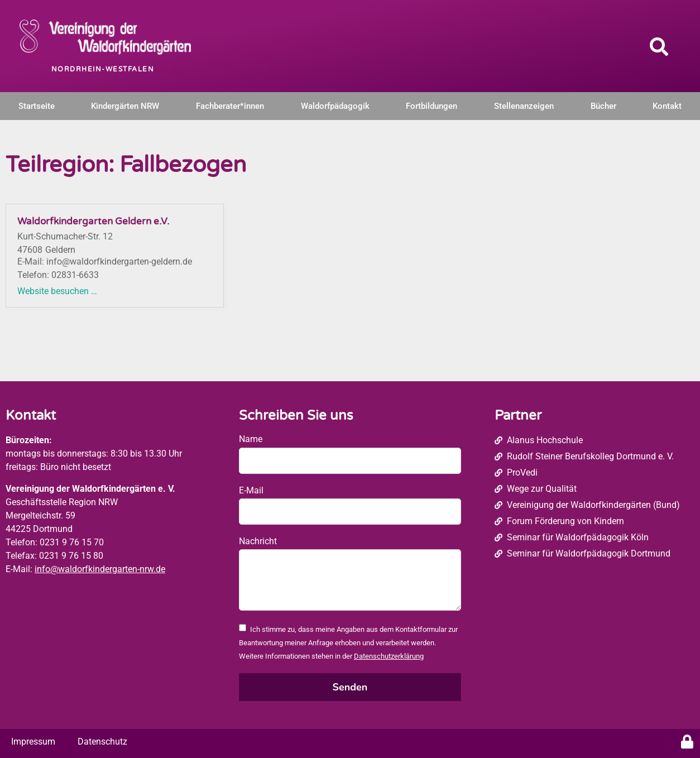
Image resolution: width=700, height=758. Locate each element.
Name (251, 439)
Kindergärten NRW (125, 106)
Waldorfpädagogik (335, 106)
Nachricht (258, 541)
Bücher (603, 106)
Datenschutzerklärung (389, 656)
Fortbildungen (431, 106)
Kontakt (667, 106)
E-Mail (251, 490)
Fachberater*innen (230, 106)
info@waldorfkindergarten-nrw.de (100, 569)
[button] (659, 46)
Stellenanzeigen (524, 106)
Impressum (33, 742)
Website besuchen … (57, 291)
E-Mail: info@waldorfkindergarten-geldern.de (105, 262)
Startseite (37, 106)
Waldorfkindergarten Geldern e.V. (93, 221)
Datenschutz (102, 742)
